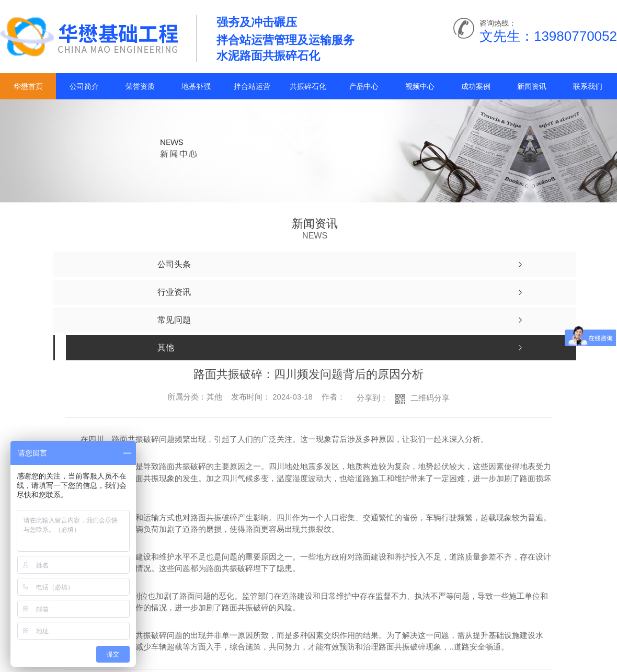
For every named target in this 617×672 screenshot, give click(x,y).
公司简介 (84, 86)
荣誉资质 (140, 86)
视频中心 (420, 86)
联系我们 (588, 86)
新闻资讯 (532, 86)
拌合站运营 (252, 86)
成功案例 (476, 86)
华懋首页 (28, 86)
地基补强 (196, 86)
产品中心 (364, 86)
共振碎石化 (308, 86)
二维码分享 (430, 398)
